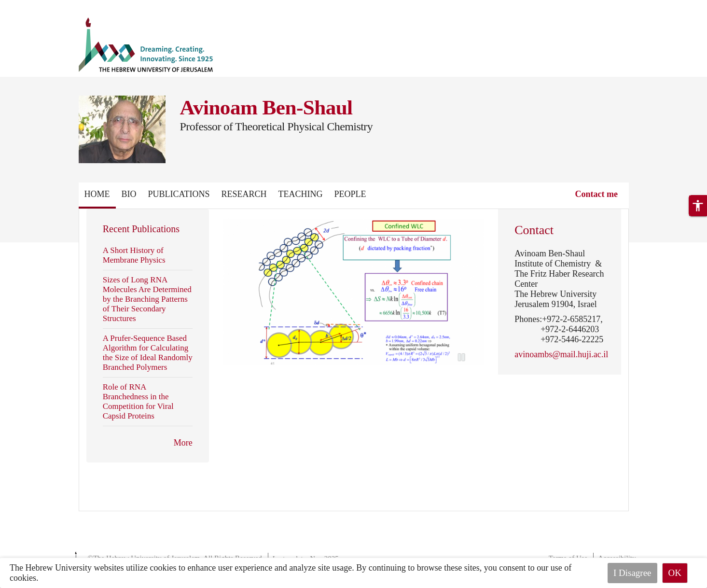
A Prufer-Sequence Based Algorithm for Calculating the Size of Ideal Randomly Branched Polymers (148, 353)
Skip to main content (36, 6)
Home (97, 194)
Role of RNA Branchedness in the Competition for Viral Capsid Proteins (138, 401)
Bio (129, 194)
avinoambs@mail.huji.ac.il (561, 354)
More (183, 443)
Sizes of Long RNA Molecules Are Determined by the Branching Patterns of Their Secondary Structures (147, 299)
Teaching (301, 194)
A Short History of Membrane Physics (134, 255)
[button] (698, 206)
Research (244, 194)
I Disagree (632, 573)
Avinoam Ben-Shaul (266, 107)
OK (675, 573)
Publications (179, 194)
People (350, 194)
